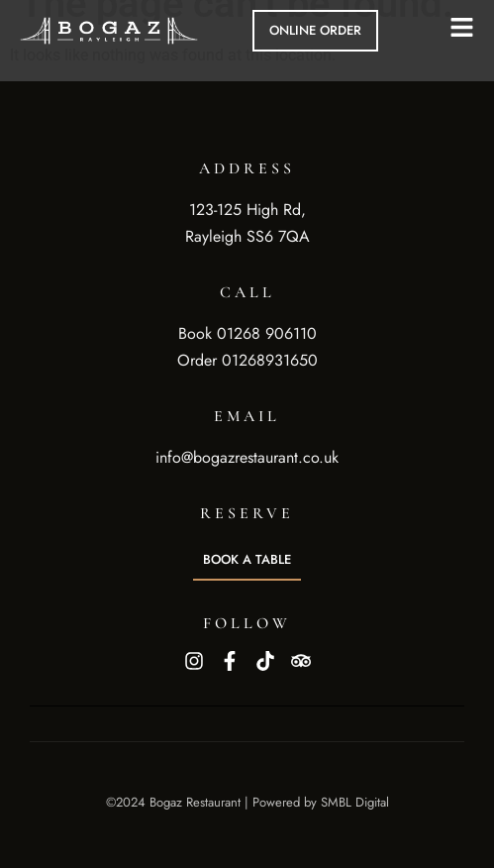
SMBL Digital (355, 802)
